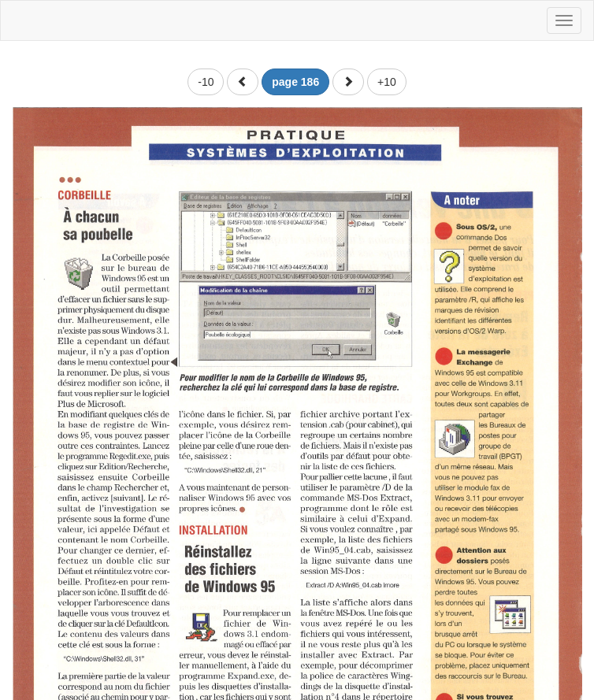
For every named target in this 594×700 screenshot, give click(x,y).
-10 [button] (206, 82)
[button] (243, 82)
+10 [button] (387, 82)
